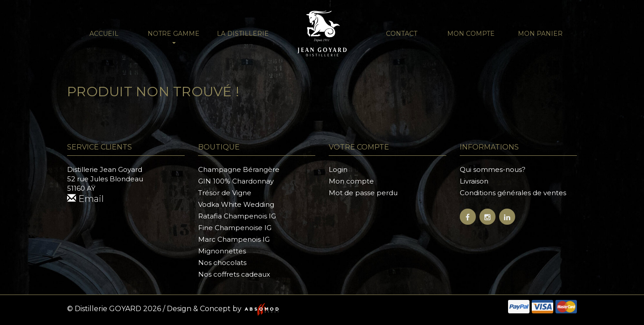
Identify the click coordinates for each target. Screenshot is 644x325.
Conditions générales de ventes (513, 193)
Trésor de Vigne (225, 193)
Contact (402, 34)
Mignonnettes (222, 251)
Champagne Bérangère (239, 169)
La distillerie (243, 34)
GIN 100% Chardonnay (236, 181)
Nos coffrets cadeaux (234, 274)
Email (85, 199)
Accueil (104, 34)
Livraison (474, 181)
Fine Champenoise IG (235, 228)
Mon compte (471, 34)
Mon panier (540, 34)
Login (338, 169)
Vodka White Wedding (236, 204)
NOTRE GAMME (174, 37)
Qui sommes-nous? (493, 169)
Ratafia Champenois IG (237, 216)
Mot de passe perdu (363, 193)
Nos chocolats (222, 263)
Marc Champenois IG (234, 239)
